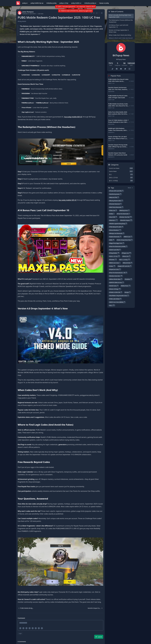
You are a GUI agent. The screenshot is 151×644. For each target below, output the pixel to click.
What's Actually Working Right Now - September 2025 (120, 16)
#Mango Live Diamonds (117, 233)
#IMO (112, 240)
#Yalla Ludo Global (115, 299)
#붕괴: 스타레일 (125, 260)
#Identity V (113, 220)
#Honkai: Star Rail (126, 217)
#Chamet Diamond (115, 204)
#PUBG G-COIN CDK (116, 292)
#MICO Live (128, 237)
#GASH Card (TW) (115, 250)
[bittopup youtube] (121, 69)
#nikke (112, 214)
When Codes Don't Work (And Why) (120, 35)
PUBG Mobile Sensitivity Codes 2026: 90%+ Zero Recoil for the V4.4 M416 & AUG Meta (118, 106)
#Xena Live (126, 256)
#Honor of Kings (115, 289)
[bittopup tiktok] (112, 69)
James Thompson (28, 12)
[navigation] (26, 608)
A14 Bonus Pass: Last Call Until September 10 (118, 26)
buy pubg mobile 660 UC (73, 117)
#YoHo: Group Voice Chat (125, 240)
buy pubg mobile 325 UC (68, 200)
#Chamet (113, 260)
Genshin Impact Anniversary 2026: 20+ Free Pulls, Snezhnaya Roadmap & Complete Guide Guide (118, 90)
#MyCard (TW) (114, 197)
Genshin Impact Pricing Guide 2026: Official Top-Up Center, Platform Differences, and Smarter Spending (118, 148)
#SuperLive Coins (115, 269)
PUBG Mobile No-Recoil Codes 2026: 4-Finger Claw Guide (118, 97)
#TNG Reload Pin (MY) (116, 227)
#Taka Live (113, 210)
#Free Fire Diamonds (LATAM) (118, 246)
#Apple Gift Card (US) (124, 266)
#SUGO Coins (114, 286)
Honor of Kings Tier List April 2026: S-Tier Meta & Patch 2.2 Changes (118, 138)
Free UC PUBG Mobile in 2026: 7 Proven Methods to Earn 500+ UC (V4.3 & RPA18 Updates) (118, 122)
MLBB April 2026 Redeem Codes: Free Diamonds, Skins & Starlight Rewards (118, 130)
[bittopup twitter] (125, 69)
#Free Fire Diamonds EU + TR (118, 273)
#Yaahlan (128, 279)
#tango (128, 292)
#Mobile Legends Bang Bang (118, 224)
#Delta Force (126, 286)
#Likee (112, 266)
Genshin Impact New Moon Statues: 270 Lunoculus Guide (118, 154)
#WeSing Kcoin (124, 210)
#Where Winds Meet (116, 279)
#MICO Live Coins (115, 263)
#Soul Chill (113, 217)
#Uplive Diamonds (115, 237)
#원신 (112, 305)
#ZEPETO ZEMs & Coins (116, 282)
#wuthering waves (115, 194)
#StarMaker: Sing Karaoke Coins (119, 296)
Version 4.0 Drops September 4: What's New (119, 31)
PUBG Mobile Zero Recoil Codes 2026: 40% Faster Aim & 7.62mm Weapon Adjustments (118, 81)
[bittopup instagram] (129, 69)
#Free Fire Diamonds (123, 214)
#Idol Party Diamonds (116, 207)
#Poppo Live (126, 253)
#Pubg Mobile (22, 21)
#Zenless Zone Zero (116, 276)
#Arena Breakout (115, 230)
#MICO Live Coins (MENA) (117, 302)
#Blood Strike (127, 263)
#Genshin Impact (126, 220)
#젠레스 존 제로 (114, 256)
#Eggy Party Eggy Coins (117, 243)
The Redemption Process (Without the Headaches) (121, 21)
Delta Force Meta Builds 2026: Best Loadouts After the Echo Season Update (118, 114)
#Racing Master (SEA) (116, 201)
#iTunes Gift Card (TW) (116, 191)
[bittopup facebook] (117, 69)
